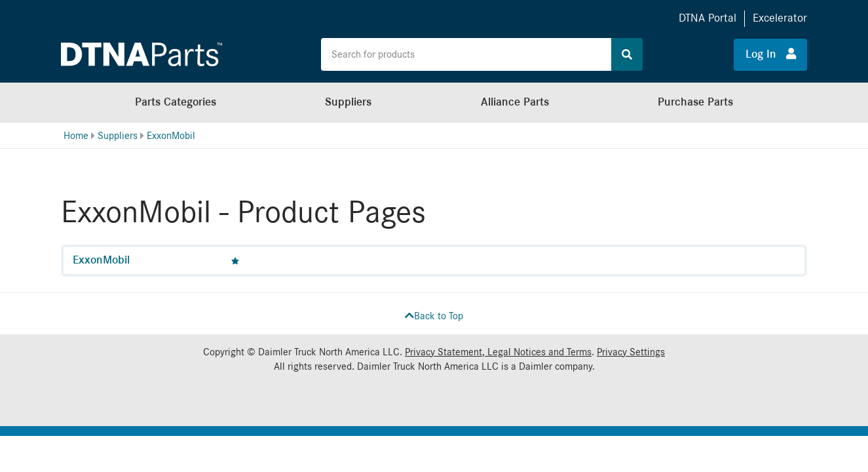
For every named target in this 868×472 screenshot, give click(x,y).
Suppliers (348, 102)
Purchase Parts (695, 102)
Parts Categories (176, 102)
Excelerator (780, 18)
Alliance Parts (515, 102)
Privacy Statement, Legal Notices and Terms (498, 352)
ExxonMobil (171, 136)
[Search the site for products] (466, 54)
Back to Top (434, 316)
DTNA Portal (708, 18)
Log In (771, 54)
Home (76, 136)
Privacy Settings (631, 352)
